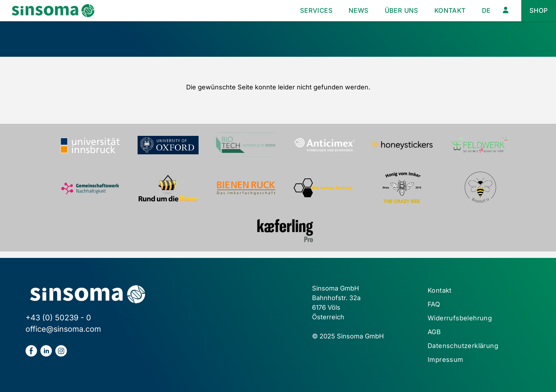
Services (316, 10)
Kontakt (450, 10)
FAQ (434, 304)
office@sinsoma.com (63, 329)
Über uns (402, 10)
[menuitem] (486, 11)
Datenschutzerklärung (463, 346)
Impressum (446, 360)
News (359, 10)
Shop (539, 10)
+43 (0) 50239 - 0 (58, 318)
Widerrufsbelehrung (460, 318)
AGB (434, 332)
